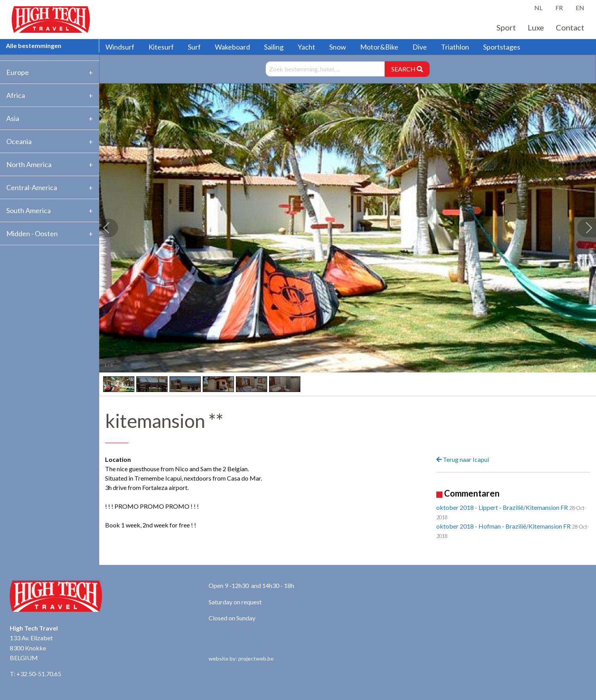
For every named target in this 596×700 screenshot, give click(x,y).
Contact (570, 27)
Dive (420, 47)
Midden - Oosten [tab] (32, 233)
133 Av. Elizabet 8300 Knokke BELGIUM (31, 648)
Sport (506, 27)
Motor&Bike (379, 47)
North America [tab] (29, 164)
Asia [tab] (13, 118)
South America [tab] (29, 210)
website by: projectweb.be (241, 658)
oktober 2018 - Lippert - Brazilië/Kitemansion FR (502, 507)
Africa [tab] (16, 95)
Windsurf (120, 47)
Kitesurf (161, 47)
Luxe (536, 27)
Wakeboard (232, 47)
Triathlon (455, 47)
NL (538, 8)
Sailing (274, 47)
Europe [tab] (18, 72)
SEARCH (407, 69)
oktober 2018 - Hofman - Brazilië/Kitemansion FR (503, 526)
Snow (338, 47)
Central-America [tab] (32, 187)
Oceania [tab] (19, 141)
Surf (194, 47)
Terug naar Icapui (463, 459)
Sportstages (502, 47)
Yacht (306, 47)
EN (580, 8)
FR (559, 8)
